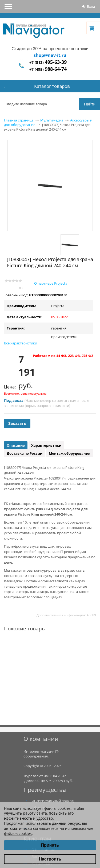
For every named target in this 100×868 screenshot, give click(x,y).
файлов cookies (18, 833)
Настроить (50, 859)
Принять (50, 845)
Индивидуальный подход (53, 801)
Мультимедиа (52, 120)
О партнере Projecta (51, 283)
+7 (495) (48, 69)
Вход (91, 6)
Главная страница (19, 120)
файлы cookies (57, 808)
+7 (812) (48, 62)
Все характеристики (21, 343)
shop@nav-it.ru (50, 55)
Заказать (17, 423)
